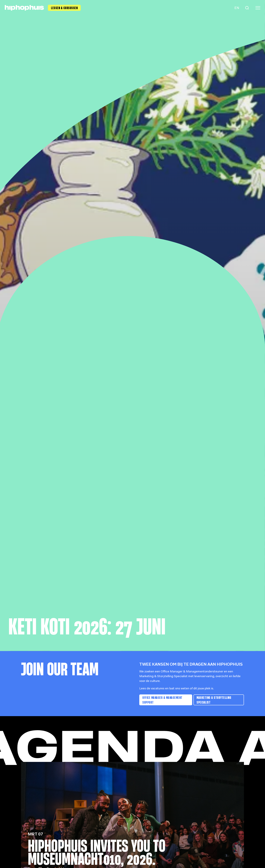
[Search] (247, 8)
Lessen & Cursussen (64, 8)
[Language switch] (236, 8)
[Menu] (258, 8)
